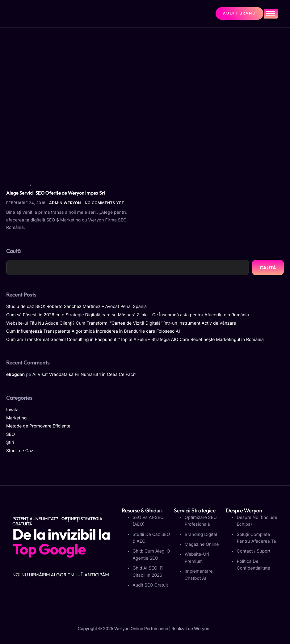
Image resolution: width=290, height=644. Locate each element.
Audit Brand (240, 13)
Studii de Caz (20, 451)
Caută (13, 251)
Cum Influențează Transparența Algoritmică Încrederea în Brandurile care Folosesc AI (93, 331)
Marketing (18, 184)
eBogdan (15, 375)
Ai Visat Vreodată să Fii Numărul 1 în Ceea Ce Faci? (84, 375)
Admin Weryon (65, 203)
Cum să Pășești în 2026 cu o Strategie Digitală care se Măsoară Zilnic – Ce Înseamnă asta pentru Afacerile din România (128, 315)
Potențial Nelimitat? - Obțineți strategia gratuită (57, 521)
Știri (10, 442)
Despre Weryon (244, 510)
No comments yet (104, 203)
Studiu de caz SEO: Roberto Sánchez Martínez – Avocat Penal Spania (76, 307)
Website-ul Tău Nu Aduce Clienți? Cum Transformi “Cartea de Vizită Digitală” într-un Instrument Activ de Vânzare (121, 323)
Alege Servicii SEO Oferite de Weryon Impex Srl (55, 193)
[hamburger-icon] (271, 14)
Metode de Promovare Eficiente (38, 426)
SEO (36, 184)
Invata (12, 410)
